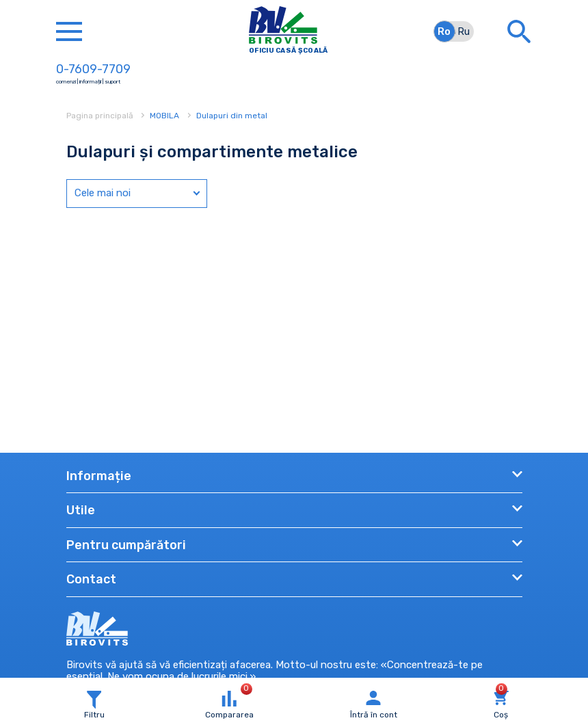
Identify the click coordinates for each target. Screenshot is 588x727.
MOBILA (164, 116)
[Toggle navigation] (69, 31)
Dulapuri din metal (232, 116)
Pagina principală (101, 116)
